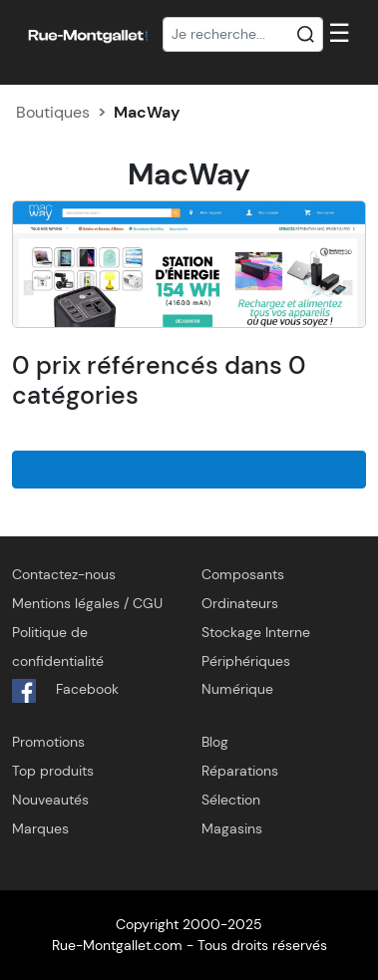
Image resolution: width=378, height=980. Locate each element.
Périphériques (246, 661)
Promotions (48, 742)
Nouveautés (50, 800)
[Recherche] (243, 35)
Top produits (53, 771)
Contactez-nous (64, 574)
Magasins (232, 828)
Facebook (65, 691)
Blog (215, 742)
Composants (243, 574)
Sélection (231, 800)
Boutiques (53, 112)
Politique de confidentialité (58, 647)
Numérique (237, 689)
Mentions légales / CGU (87, 603)
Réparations (240, 771)
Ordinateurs (240, 603)
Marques (40, 828)
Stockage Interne (256, 632)
